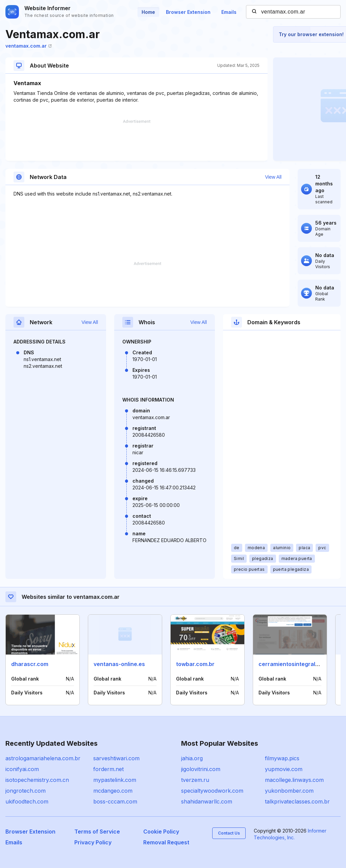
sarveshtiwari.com (116, 758)
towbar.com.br (195, 664)
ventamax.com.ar (29, 46)
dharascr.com (30, 664)
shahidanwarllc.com (207, 801)
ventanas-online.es (119, 664)
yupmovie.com (284, 769)
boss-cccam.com (115, 801)
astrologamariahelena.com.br (43, 758)
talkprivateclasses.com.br (297, 801)
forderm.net (108, 769)
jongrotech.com (26, 791)
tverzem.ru (195, 780)
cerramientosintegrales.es (294, 664)
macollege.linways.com (294, 780)
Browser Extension (188, 12)
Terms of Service (97, 832)
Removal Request (166, 842)
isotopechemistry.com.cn (37, 780)
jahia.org (192, 758)
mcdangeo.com (113, 791)
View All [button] (273, 177)
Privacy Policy (93, 842)
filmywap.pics (282, 758)
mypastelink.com (115, 780)
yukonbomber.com (289, 791)
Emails (229, 12)
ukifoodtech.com (27, 801)
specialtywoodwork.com (212, 791)
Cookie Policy (161, 832)
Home (148, 12)
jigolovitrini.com (201, 769)
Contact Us (229, 833)
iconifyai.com (22, 769)
